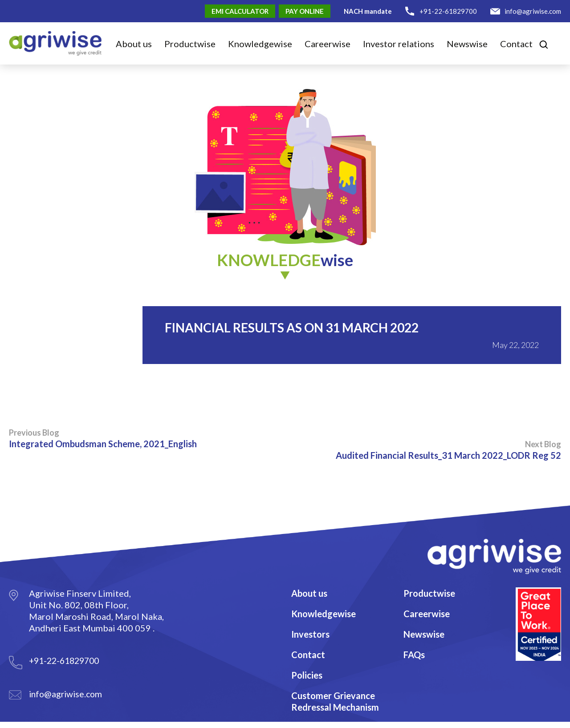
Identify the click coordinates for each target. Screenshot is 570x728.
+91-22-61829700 (448, 11)
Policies (307, 675)
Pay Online (305, 11)
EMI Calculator (240, 11)
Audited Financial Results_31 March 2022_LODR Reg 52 (448, 450)
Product (190, 44)
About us (134, 44)
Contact (516, 44)
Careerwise (427, 614)
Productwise (429, 593)
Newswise (467, 44)
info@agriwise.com (533, 11)
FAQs (414, 655)
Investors (310, 634)
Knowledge (260, 44)
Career (328, 44)
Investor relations (399, 44)
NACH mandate (368, 11)
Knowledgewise (324, 614)
